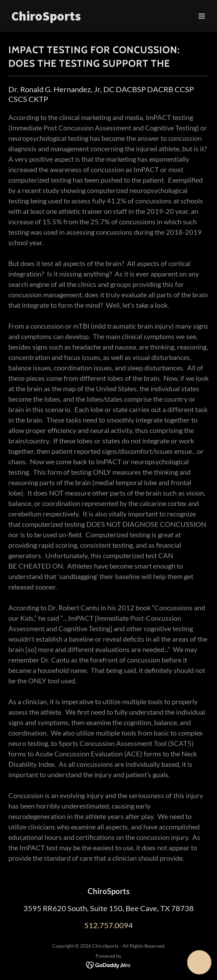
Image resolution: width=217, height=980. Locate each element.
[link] (78, 18)
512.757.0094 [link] (108, 925)
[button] (202, 16)
